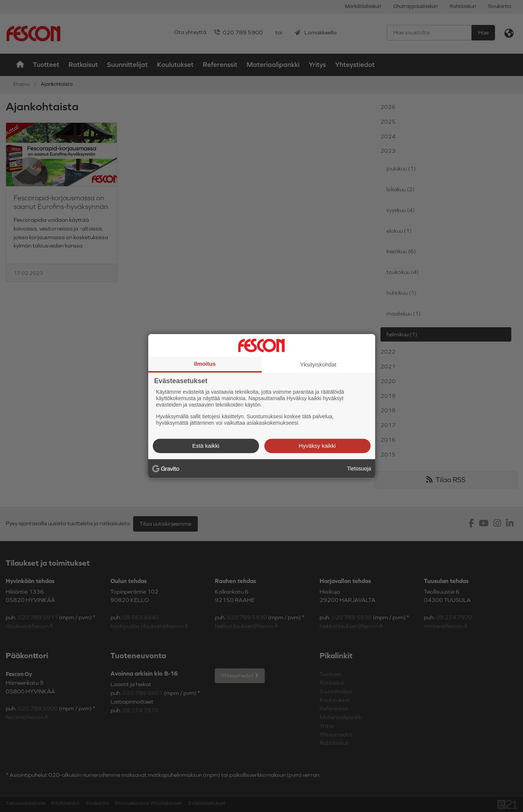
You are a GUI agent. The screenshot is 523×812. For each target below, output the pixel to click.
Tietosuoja (359, 469)
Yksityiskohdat (318, 364)
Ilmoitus (205, 364)
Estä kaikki (206, 446)
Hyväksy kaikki (317, 446)
